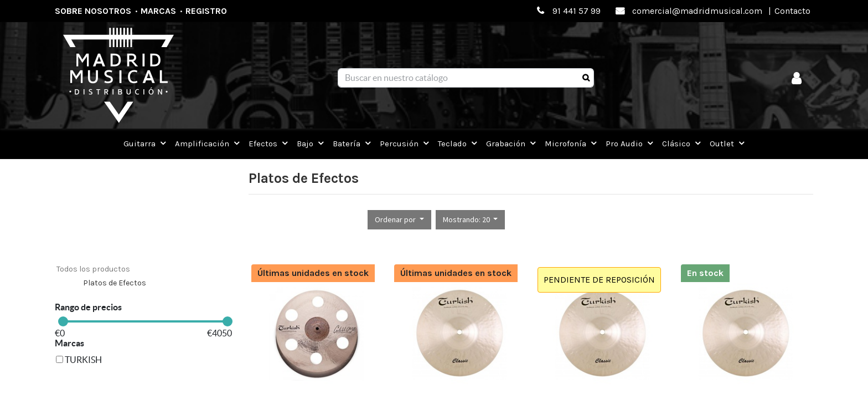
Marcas (158, 11)
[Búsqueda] (586, 78)
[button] (399, 220)
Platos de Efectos (115, 283)
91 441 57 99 (577, 11)
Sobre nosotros (93, 11)
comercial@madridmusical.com (697, 11)
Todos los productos (93, 269)
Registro (206, 11)
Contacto (792, 11)
